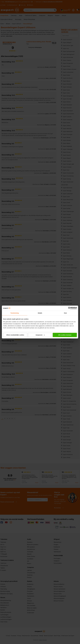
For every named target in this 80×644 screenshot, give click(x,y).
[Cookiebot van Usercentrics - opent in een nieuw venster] (69, 308)
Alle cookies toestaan (65, 335)
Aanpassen (40, 335)
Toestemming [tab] (15, 313)
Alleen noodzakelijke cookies (15, 335)
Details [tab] (40, 313)
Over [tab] (65, 313)
